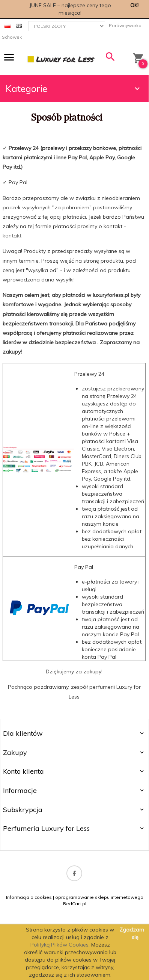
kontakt (12, 236)
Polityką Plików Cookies (59, 945)
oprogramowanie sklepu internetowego (99, 897)
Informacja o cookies (29, 897)
